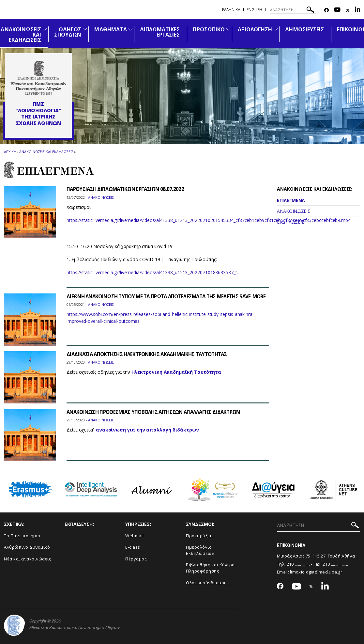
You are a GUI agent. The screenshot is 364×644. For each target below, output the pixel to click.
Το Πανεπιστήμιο (22, 536)
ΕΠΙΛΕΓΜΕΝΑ (291, 200)
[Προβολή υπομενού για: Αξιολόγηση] (276, 29)
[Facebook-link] (326, 10)
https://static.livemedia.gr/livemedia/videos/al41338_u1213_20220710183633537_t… (154, 272)
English (254, 10)
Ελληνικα (231, 10)
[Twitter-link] (348, 10)
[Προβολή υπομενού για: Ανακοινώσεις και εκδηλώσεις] (45, 29)
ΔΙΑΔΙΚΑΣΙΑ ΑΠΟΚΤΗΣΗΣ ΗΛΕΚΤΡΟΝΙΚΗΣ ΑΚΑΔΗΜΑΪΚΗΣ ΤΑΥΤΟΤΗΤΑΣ (152, 354)
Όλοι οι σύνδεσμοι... (207, 583)
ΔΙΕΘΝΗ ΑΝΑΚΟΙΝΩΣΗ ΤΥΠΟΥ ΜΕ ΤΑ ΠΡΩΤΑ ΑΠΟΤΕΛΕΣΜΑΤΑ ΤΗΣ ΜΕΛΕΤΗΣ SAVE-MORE (165, 299)
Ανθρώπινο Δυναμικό (27, 547)
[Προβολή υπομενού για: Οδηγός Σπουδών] (85, 29)
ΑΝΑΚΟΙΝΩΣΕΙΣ (294, 211)
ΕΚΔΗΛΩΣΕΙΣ (291, 222)
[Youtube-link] (337, 10)
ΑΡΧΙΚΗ (10, 152)
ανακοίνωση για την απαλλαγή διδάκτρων (147, 430)
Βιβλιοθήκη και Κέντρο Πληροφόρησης (210, 568)
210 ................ (335, 564)
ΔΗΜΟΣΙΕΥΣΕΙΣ (304, 29)
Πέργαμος (136, 559)
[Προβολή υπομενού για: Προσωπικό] (228, 29)
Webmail (135, 536)
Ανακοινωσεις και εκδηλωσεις (46, 152)
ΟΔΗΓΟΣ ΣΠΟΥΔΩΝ (68, 32)
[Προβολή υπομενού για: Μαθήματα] (130, 29)
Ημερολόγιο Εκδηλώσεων (200, 550)
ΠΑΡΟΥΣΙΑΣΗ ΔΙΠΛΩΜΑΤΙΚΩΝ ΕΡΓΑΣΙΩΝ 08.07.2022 (128, 189)
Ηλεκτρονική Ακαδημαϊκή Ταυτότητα (176, 372)
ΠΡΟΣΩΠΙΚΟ (209, 29)
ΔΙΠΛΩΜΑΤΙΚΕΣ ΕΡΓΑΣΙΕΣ (160, 32)
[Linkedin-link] (357, 10)
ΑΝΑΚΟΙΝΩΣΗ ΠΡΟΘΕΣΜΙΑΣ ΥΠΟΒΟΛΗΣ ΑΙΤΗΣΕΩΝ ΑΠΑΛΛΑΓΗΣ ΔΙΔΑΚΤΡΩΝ (158, 412)
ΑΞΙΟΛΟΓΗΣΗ (255, 29)
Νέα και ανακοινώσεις (27, 559)
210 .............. (298, 564)
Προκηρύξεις (200, 536)
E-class (133, 547)
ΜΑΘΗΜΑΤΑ (110, 29)
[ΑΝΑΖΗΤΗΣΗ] (293, 10)
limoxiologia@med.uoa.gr (316, 572)
